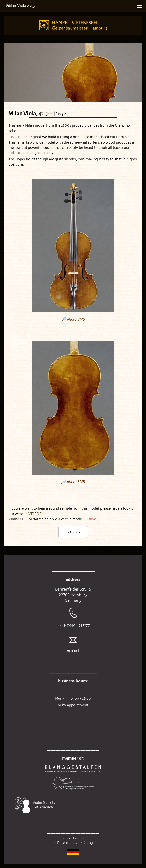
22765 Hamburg (73, 595)
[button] (140, 6)
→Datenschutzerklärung (73, 842)
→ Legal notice (73, 838)
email (73, 650)
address (73, 579)
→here (52, 519)
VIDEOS (35, 513)
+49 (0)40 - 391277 (75, 625)
